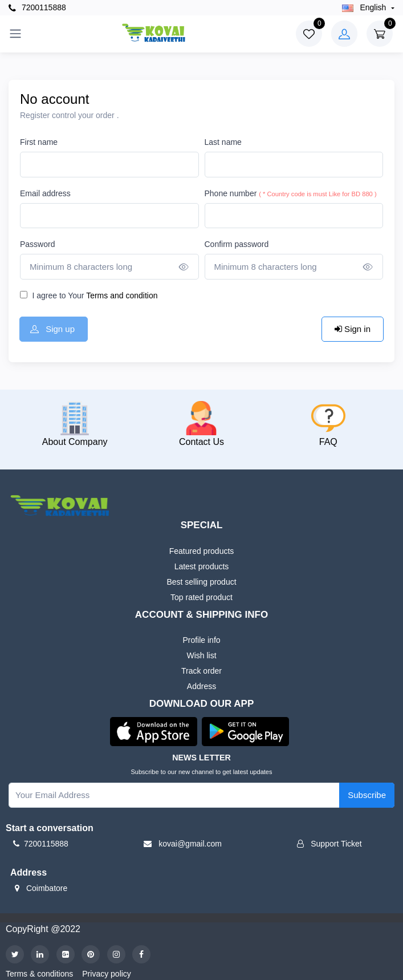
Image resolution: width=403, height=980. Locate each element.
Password (37, 244)
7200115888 (37, 8)
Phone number (291, 193)
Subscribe (367, 795)
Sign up (52, 329)
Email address (45, 193)
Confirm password (237, 244)
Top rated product (201, 597)
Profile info (201, 640)
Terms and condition (121, 295)
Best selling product (201, 582)
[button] (154, 730)
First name (39, 142)
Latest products (202, 566)
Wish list (201, 655)
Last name (223, 142)
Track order (201, 671)
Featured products (202, 551)
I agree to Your (95, 295)
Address (201, 686)
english (365, 7)
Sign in (353, 329)
